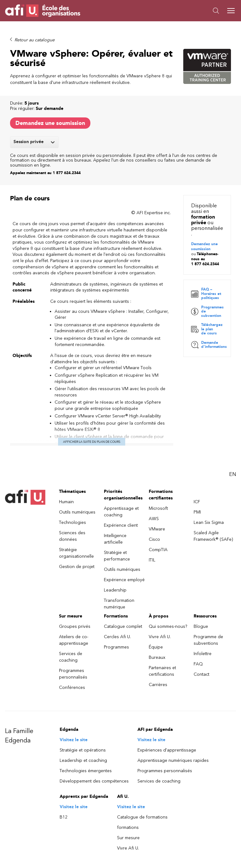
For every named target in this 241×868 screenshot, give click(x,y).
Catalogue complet (123, 627)
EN (233, 475)
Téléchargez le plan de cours (207, 330)
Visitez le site (74, 741)
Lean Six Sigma (209, 523)
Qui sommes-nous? (168, 627)
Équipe (156, 648)
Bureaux (157, 658)
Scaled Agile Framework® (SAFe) (213, 537)
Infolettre (203, 655)
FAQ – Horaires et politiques (206, 295)
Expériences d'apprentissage (167, 751)
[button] (178, 11)
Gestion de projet (77, 568)
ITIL (152, 561)
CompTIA (158, 551)
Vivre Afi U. (160, 638)
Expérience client (121, 526)
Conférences (72, 688)
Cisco (154, 540)
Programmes (116, 648)
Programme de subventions (208, 641)
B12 (64, 818)
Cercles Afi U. (117, 638)
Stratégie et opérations (83, 751)
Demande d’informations (209, 346)
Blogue (201, 627)
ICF (197, 503)
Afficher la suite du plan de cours (92, 443)
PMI (197, 513)
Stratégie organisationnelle (76, 554)
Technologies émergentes (86, 772)
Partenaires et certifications (162, 672)
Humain (66, 503)
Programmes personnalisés (73, 675)
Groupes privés (75, 627)
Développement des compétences (94, 782)
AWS (154, 520)
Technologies (72, 523)
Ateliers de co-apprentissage (74, 641)
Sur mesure (128, 839)
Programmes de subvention (207, 313)
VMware (157, 530)
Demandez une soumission (50, 123)
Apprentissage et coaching (121, 513)
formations (128, 828)
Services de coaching (71, 658)
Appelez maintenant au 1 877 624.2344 (45, 173)
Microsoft (158, 509)
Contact (201, 675)
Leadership (115, 591)
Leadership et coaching (83, 761)
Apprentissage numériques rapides (173, 761)
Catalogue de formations (142, 818)
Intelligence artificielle (115, 540)
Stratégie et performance (117, 557)
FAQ (198, 665)
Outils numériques (77, 513)
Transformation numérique (119, 605)
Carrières (158, 686)
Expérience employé (124, 581)
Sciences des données (72, 537)
